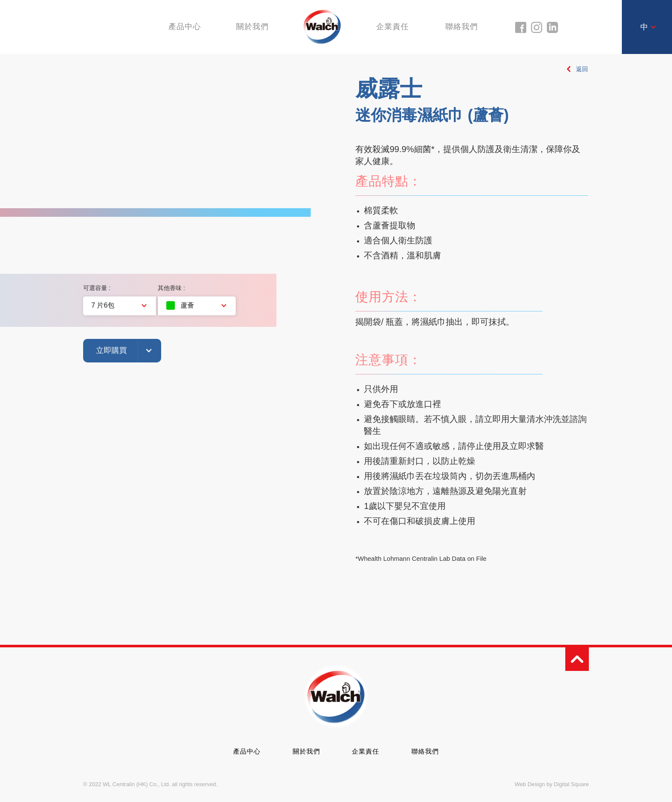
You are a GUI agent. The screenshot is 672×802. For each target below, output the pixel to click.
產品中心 (247, 751)
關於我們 (252, 27)
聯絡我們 (464, 27)
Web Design (530, 784)
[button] (648, 27)
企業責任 (394, 27)
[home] (323, 26)
